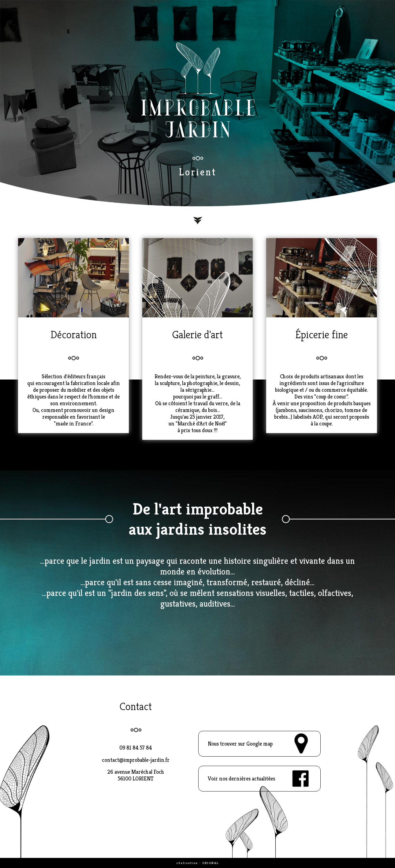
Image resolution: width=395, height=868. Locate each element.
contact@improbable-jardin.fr (136, 760)
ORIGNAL (211, 863)
